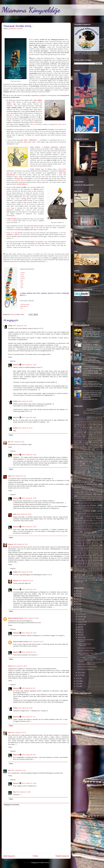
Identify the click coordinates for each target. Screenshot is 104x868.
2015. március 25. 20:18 (20, 666)
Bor (100, 435)
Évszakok (86, 456)
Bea (22, 282)
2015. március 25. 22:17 (19, 733)
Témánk (36, 40)
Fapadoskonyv (88, 458)
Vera (77, 579)
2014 (89, 418)
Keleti (79, 496)
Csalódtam (96, 442)
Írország (87, 488)
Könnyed (84, 506)
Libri (75, 515)
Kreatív (96, 509)
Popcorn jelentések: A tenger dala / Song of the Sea (87, 654)
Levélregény (97, 513)
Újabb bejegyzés (9, 856)
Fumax (85, 466)
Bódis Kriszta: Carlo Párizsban (86, 648)
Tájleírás (92, 562)
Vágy (79, 577)
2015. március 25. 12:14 (26, 581)
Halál (87, 475)
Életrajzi (88, 451)
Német (76, 528)
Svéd (95, 552)
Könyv (93, 505)
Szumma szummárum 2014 (91, 367)
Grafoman (92, 469)
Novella (87, 530)
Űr (94, 575)
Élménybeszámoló (80, 453)
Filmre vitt (78, 464)
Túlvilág (90, 570)
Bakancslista (90, 431)
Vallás (84, 577)
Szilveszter (77, 559)
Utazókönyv (97, 573)
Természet (96, 565)
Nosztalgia (80, 530)
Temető (80, 565)
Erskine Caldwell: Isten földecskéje (84, 645)
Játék (89, 489)
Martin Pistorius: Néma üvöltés (86, 664)
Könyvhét (87, 507)
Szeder (85, 553)
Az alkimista (35, 189)
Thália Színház (90, 567)
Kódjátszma (10, 117)
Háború (100, 474)
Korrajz (89, 500)
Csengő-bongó (79, 444)
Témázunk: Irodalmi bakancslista (92, 391)
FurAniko (92, 466)
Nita (22, 308)
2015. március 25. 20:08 (29, 417)
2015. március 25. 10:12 (21, 544)
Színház (96, 559)
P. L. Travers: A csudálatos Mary (87, 657)
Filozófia (88, 464)
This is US (98, 567)
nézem (8, 208)
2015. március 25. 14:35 (29, 498)
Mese (88, 520)
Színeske (87, 559)
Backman (81, 431)
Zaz (89, 580)
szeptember (81, 622)
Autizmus (96, 429)
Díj (91, 446)
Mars (85, 518)
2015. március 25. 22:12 (29, 652)
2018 (80, 420)
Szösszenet (96, 560)
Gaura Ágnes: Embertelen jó (86, 669)
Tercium (87, 565)
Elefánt (98, 449)
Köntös (76, 506)
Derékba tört (12, 29)
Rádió (87, 545)
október (80, 619)
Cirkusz (78, 440)
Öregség (76, 539)
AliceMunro (98, 423)
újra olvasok (99, 572)
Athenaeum (97, 428)
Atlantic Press (82, 430)
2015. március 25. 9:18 (19, 476)
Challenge (88, 439)
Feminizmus (77, 460)
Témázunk (20, 29)
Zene (94, 580)
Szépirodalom (78, 555)
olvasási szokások (96, 534)
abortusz (76, 421)
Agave (89, 421)
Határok (76, 479)
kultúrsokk (78, 511)
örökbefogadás (85, 539)
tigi (22, 286)
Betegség (90, 433)
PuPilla (23, 273)
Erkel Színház (97, 455)
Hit (99, 479)
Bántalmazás (99, 431)
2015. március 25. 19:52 (25, 401)
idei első (76, 482)
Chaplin (95, 439)
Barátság (79, 433)
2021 (78, 596)
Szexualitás (96, 557)
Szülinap (85, 562)
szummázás (77, 562)
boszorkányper (99, 437)
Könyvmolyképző (96, 507)
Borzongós (78, 437)
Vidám (86, 579)
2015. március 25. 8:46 (20, 326)
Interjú (81, 484)
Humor (90, 480)
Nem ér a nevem (95, 527)
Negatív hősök (84, 527)
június (80, 630)
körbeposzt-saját (87, 509)
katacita (11, 544)
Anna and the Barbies (93, 426)
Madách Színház (98, 515)
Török (76, 570)
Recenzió (95, 545)
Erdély (82, 455)
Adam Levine (34, 124)
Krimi (101, 509)
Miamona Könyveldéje (31, 10)
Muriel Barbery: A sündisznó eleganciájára (44, 147)
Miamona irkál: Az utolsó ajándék (87, 667)
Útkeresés (78, 575)
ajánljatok (95, 421)
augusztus (81, 624)
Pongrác (79, 542)
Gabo (98, 466)
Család (85, 442)
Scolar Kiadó (80, 550)
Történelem (83, 570)
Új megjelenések (86, 572)
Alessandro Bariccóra (20, 180)
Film (98, 462)
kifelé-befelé (93, 496)
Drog (75, 448)
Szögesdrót (87, 560)
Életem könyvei (79, 451)
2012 (80, 418)
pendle (86, 540)
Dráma (97, 446)
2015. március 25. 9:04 (17, 442)
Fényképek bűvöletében (89, 460)
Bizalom (99, 433)
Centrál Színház (80, 439)
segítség (87, 550)
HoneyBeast (77, 480)
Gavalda (87, 467)
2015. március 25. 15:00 (24, 514)
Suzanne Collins (86, 552)
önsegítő (98, 537)
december (81, 614)
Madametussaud (80, 517)
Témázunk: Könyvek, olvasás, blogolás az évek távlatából (91, 342)
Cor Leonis (85, 440)
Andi (22, 284)
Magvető (97, 517)
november (81, 617)
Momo (76, 524)
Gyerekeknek (95, 470)
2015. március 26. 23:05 (25, 708)
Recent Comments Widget (96, 409)
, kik (37, 226)
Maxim (91, 518)
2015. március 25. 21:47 (25, 428)
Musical (76, 525)
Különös (99, 511)
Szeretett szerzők (83, 557)
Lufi (85, 515)
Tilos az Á (82, 569)
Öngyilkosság (80, 537)
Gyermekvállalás (90, 474)
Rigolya (88, 547)
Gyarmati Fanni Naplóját (22, 230)
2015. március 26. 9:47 (29, 688)
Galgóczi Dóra (78, 467)
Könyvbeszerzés (79, 507)
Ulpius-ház (80, 573)
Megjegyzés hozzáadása (12, 805)
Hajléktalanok (80, 476)
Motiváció (87, 524)
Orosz (85, 536)
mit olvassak (97, 522)
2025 (78, 594)
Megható (99, 518)
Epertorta (76, 455)
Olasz (86, 534)
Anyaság (85, 428)
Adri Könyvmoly (25, 304)
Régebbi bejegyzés (62, 856)
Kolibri (78, 500)
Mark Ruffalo (58, 124)
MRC (99, 524)
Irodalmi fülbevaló (92, 486)
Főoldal (35, 856)
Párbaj (99, 539)
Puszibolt (51, 129)
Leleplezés (89, 513)
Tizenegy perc (25, 199)
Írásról (82, 486)
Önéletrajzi (99, 536)
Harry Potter (96, 477)
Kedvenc (89, 494)
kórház (83, 500)
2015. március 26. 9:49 (29, 755)
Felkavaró (96, 458)
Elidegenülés (96, 451)
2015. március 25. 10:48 (31, 618)
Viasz (81, 579)
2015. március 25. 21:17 (36, 642)
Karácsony (96, 493)
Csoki (90, 444)
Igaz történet (97, 482)
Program (88, 544)
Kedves (100, 494)
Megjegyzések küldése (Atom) (40, 863)
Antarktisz (77, 428)
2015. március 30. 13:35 (18, 770)
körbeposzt (77, 509)
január (80, 675)
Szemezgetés (95, 553)
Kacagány (77, 493)
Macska (90, 515)
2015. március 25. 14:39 (29, 455)
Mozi (93, 524)
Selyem (43, 180)
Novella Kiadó (96, 530)
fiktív (94, 462)
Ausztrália (90, 430)
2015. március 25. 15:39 (29, 527)
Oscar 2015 (92, 536)
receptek (76, 547)
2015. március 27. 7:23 (29, 717)
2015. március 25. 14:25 (29, 633)
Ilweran (23, 278)
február (80, 673)
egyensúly (77, 450)
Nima (22, 275)
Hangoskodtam (80, 477)
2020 (78, 599)
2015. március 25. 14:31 (29, 589)
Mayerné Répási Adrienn (16, 618)
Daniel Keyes (97, 444)
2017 (75, 420)
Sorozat (76, 552)
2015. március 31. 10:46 (29, 783)
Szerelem (89, 555)
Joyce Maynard (96, 491)
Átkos (75, 430)
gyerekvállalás (96, 472)
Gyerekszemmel (80, 472)
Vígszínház (97, 579)
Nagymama (91, 525)
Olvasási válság (78, 536)
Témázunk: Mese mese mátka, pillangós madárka (92, 329)
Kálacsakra (87, 493)
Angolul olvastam (97, 424)
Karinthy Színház (79, 494)
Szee (22, 280)
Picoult (100, 540)
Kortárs (99, 500)
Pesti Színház (93, 540)
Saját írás (83, 549)
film (54, 242)
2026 (90, 420)
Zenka (22, 276)
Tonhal (89, 569)
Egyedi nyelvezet (93, 448)
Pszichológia (78, 545)
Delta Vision (77, 446)
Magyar (77, 518)
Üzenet (100, 575)
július (79, 627)
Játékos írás (97, 489)
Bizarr (79, 435)
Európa (76, 456)
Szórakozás (78, 560)
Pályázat (93, 539)
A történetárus (61, 171)
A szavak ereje (97, 420)
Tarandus (87, 564)
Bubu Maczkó (24, 306)
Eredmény (89, 455)
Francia (76, 466)
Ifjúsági (87, 482)
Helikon (93, 479)
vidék (91, 579)
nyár (99, 532)
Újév (93, 572)
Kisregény (100, 498)
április (80, 635)
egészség (82, 448)
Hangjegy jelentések (97, 475)
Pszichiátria (97, 544)
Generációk (96, 467)
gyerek (84, 470)
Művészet (83, 525)
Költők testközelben (95, 503)
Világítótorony (77, 580)
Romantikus (95, 547)
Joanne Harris (84, 491)
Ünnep (88, 575)
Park (81, 540)
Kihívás (100, 496)
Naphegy (98, 525)
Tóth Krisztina (96, 568)
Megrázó (80, 520)
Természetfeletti (79, 567)
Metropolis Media (97, 520)
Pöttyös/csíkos (78, 544)
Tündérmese (99, 570)
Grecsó (99, 469)
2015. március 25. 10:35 (25, 572)
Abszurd (83, 421)
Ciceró (101, 439)
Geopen (85, 469)
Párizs (76, 540)
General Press (78, 469)
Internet (76, 486)
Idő (81, 482)
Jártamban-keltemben (80, 489)
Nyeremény (77, 534)
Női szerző (85, 532)
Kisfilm (93, 498)
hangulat (88, 477)
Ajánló (101, 421)
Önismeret (89, 537)
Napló (76, 527)
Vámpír (90, 577)
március (80, 637)
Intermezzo (92, 484)
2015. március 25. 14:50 (29, 365)
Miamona (16, 365)
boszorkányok (89, 437)
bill (9, 442)
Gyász (76, 470)
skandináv (98, 550)
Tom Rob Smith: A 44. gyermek (34, 242)
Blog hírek (87, 435)
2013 (84, 418)
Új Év (78, 572)
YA (84, 580)
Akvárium (78, 423)
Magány (89, 517)
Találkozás (79, 564)
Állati (76, 424)
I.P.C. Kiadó (98, 480)
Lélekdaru (80, 513)
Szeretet (99, 555)
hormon (84, 480)
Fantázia (77, 458)
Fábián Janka (96, 456)
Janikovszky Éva (96, 488)
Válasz (10, 357)
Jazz (75, 491)
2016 (99, 418)
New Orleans (94, 528)
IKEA (75, 485)
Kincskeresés (80, 498)
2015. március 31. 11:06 (23, 792)
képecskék (85, 496)
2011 (75, 418)
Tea (93, 564)
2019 (85, 420)
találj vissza (100, 562)
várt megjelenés (98, 577)
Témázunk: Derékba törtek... (86, 651)
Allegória (82, 424)
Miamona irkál (78, 522)
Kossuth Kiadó (84, 503)
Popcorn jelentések (92, 542)
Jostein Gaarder (35, 169)
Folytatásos (96, 464)
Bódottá (95, 435)
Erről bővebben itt (22, 184)
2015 (94, 418)
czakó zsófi (92, 440)
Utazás (88, 573)
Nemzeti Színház (84, 528)
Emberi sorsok (94, 453)
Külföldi (87, 511)
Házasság (84, 479)
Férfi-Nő (86, 462)
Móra (81, 524)
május (80, 632)
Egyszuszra (87, 449)
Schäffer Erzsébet (93, 549)
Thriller (76, 569)
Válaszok (13, 361)
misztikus (89, 522)
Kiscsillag (88, 498)
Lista (81, 515)
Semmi (92, 550)
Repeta (82, 547)
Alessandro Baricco (88, 423)
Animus (80, 426)
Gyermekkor (78, 474)
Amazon (88, 425)
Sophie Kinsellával (12, 219)
